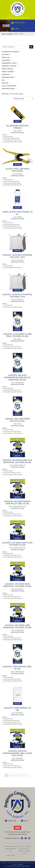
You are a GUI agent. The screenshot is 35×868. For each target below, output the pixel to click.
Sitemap (21, 865)
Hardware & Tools (9, 63)
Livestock (9, 34)
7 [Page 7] (25, 775)
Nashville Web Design (14, 866)
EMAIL (26, 821)
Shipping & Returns (24, 846)
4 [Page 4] (16, 775)
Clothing (5, 55)
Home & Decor (7, 69)
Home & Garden (8, 72)
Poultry (5, 83)
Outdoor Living (8, 77)
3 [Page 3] (13, 775)
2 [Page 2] (10, 775)
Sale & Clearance (9, 86)
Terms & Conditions (11, 846)
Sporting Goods (8, 89)
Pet (3, 80)
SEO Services (26, 866)
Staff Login (11, 855)
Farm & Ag (6, 57)
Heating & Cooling (9, 66)
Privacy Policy (24, 849)
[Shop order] (23, 99)
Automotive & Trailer (10, 52)
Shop (3, 34)
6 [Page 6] (22, 775)
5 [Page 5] (19, 775)
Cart (15, 29)
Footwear (6, 60)
